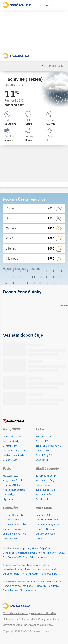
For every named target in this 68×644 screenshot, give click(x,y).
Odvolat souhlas (12, 625)
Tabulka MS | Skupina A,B (49, 446)
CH (61, 271)
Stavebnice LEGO (52, 582)
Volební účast (10, 460)
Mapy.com (25, 549)
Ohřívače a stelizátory (14, 574)
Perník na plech (44, 499)
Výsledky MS (42, 460)
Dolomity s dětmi (11, 538)
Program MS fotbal (12, 481)
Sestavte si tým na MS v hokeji (34, 553)
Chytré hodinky (10, 590)
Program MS (42, 441)
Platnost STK (42, 538)
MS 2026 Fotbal (11, 476)
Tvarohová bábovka (46, 490)
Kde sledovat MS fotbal (15, 490)
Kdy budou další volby (14, 455)
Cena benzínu (10, 553)
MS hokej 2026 (43, 437)
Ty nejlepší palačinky (46, 476)
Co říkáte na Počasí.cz (16, 613)
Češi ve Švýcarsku (12, 529)
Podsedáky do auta (13, 569)
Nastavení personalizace (38, 625)
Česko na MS (43, 451)
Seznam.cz (47, 5)
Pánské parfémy (28, 590)
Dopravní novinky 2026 (47, 524)
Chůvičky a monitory (34, 569)
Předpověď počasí (41, 549)
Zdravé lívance (43, 485)
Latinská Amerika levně (15, 534)
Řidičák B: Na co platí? (47, 529)
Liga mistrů (9, 499)
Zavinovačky (32, 574)
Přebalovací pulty (49, 574)
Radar (57, 619)
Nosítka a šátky (53, 569)
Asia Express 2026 (12, 557)
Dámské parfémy (12, 586)
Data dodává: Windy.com (37, 619)
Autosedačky (43, 565)
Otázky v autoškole (45, 534)
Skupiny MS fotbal (12, 485)
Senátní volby (10, 446)
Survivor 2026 (57, 553)
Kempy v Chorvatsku (13, 515)
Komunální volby (11, 441)
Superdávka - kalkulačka (35, 557)
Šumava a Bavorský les (15, 524)
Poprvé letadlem (11, 520)
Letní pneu (27, 586)
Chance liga (9, 495)
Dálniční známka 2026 (47, 520)
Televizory (53, 586)
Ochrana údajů (11, 619)
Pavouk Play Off (44, 455)
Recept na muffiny (45, 481)
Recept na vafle (44, 495)
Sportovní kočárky (26, 565)
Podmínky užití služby (43, 613)
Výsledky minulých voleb (15, 451)
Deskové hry (40, 586)
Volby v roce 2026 (12, 437)
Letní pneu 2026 (44, 515)
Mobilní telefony (34, 582)
